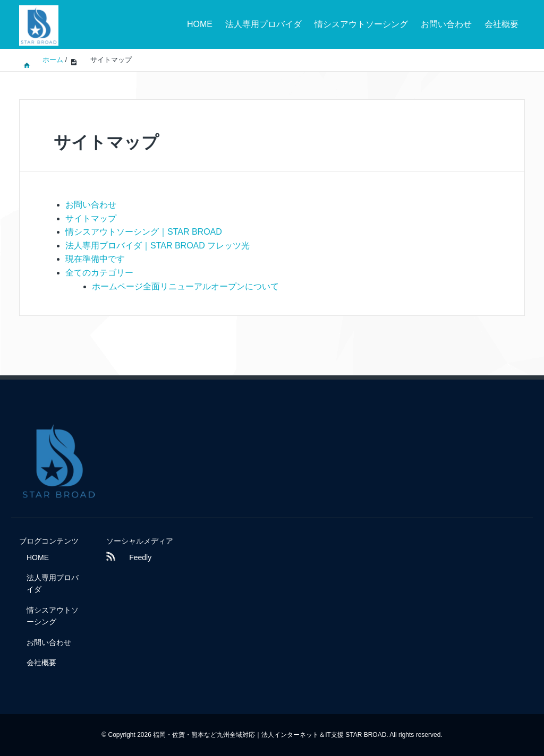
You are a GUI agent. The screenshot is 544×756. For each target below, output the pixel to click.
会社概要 (501, 24)
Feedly (129, 557)
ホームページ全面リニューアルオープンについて (185, 286)
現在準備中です (95, 259)
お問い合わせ (446, 24)
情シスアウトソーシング (361, 24)
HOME (200, 24)
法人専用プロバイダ (263, 24)
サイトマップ (91, 218)
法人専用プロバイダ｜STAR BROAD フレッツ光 (158, 246)
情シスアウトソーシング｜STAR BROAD (144, 232)
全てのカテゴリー (99, 273)
